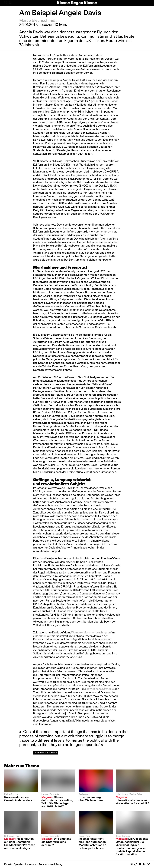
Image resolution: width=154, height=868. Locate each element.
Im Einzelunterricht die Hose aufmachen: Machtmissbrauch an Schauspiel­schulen (93, 843)
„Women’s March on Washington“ (91, 632)
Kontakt (8, 864)
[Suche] (10, 3)
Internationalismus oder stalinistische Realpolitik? (132, 800)
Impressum (31, 864)
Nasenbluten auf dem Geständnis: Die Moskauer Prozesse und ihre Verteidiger (20, 843)
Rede (43, 636)
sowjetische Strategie (100, 689)
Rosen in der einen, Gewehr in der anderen (19, 799)
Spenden (19, 864)
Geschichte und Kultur (46, 753)
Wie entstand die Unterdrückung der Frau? (56, 842)
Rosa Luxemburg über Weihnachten (91, 799)
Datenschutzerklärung (51, 864)
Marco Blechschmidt (38, 20)
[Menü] (5, 3)
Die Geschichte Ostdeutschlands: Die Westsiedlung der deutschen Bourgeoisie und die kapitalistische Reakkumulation (132, 846)
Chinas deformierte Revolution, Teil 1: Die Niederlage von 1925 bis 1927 (57, 802)
